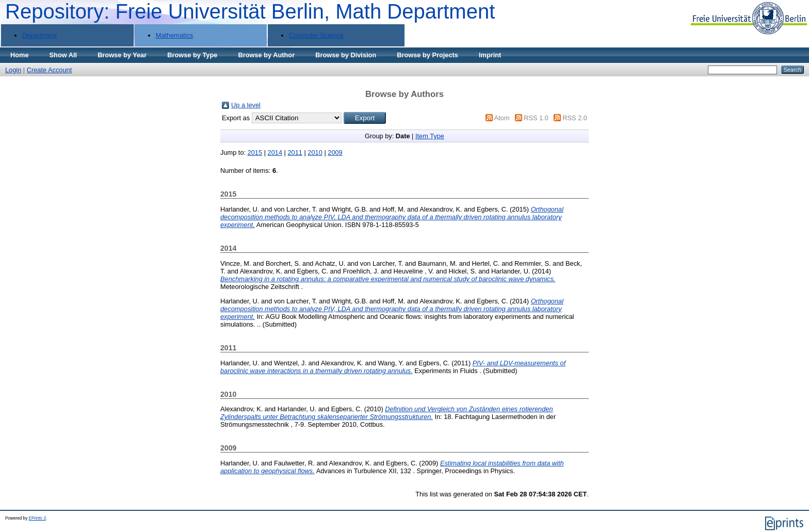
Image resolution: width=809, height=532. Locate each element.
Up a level (246, 105)
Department (39, 35)
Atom (502, 118)
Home (20, 55)
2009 (335, 152)
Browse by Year (122, 55)
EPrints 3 (37, 518)
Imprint (490, 55)
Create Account (50, 70)
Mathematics (175, 35)
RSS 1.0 (536, 118)
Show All (63, 55)
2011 (295, 152)
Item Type (430, 136)
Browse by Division (346, 55)
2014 (275, 152)
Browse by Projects (427, 55)
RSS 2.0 (575, 118)
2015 (255, 152)
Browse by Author (266, 55)
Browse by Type (192, 55)
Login (13, 70)
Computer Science (316, 35)
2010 (315, 152)
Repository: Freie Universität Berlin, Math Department (250, 11)
